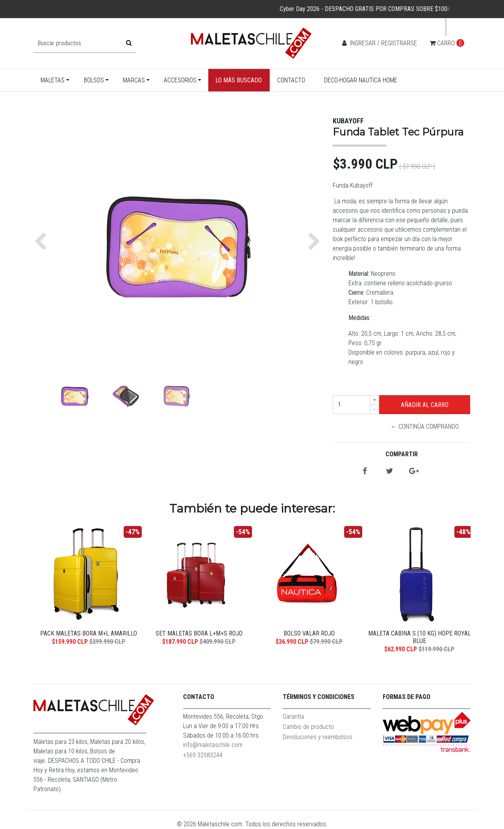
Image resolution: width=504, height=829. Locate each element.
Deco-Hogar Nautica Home (361, 80)
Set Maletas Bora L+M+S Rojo (199, 633)
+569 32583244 (203, 755)
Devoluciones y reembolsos (318, 737)
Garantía (293, 717)
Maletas (53, 80)
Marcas (134, 80)
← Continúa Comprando (425, 427)
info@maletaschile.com (213, 745)
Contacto (291, 80)
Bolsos (94, 80)
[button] (42, 242)
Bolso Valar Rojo (309, 633)
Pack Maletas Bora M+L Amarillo (89, 633)
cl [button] (456, 27)
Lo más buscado (239, 80)
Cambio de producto (308, 727)
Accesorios (180, 80)
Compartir (402, 454)
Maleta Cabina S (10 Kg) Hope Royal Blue (420, 637)
